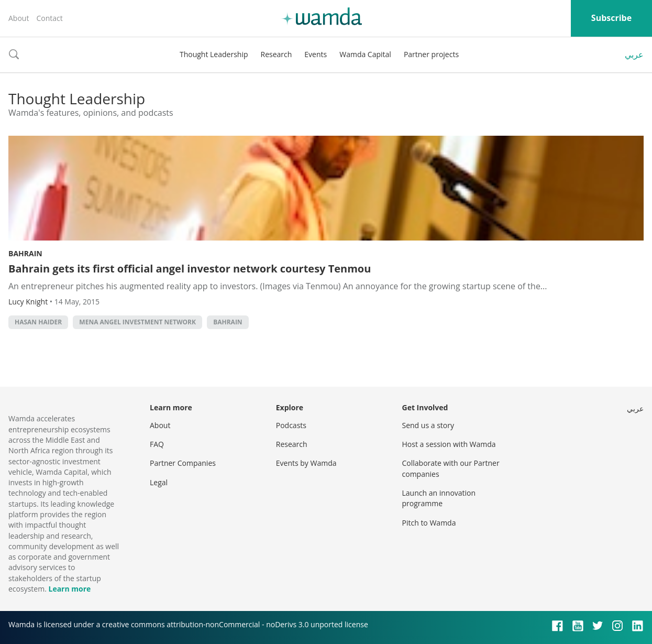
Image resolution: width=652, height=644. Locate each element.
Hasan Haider (38, 322)
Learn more (69, 589)
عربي (634, 54)
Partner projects (431, 54)
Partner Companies (183, 463)
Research (277, 54)
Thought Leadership (214, 54)
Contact (49, 18)
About (19, 18)
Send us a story (428, 425)
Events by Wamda (306, 463)
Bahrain (25, 253)
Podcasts (291, 425)
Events (316, 54)
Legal (159, 482)
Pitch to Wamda (429, 523)
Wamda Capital (365, 54)
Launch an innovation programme (439, 498)
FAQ (157, 444)
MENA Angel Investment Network (137, 322)
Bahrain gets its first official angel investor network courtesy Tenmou (190, 269)
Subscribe (611, 18)
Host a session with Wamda (449, 444)
